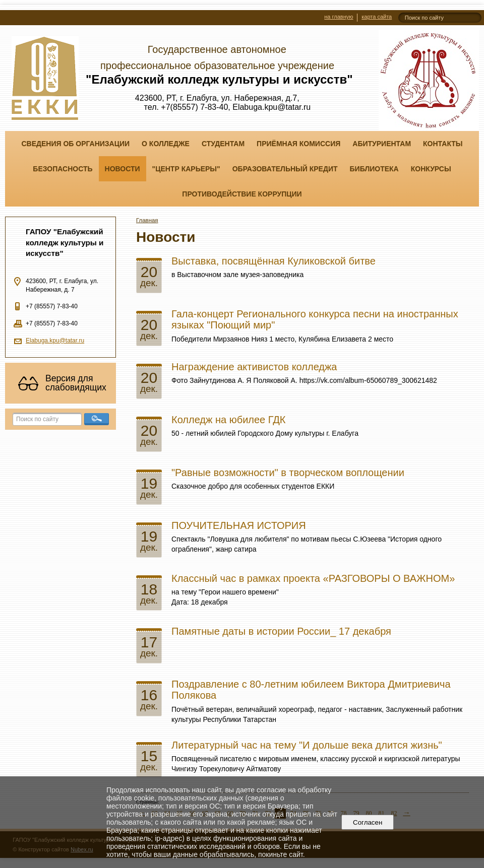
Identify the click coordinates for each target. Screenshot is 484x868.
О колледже (166, 144)
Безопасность (63, 169)
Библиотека (374, 169)
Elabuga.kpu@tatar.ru (55, 341)
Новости (123, 169)
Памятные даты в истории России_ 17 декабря (281, 631)
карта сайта (377, 17)
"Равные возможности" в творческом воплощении (288, 473)
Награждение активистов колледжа (254, 367)
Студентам (223, 144)
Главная (147, 220)
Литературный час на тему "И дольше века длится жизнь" (307, 745)
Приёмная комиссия (298, 144)
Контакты (443, 144)
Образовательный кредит (285, 169)
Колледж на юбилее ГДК (228, 420)
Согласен (368, 822)
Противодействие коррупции (242, 194)
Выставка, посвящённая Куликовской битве (274, 261)
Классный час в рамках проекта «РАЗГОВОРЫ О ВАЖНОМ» (313, 578)
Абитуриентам (382, 144)
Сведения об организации (75, 144)
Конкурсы (431, 169)
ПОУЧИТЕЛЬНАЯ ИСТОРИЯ (239, 525)
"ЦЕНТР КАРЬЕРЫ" (186, 169)
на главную (339, 17)
